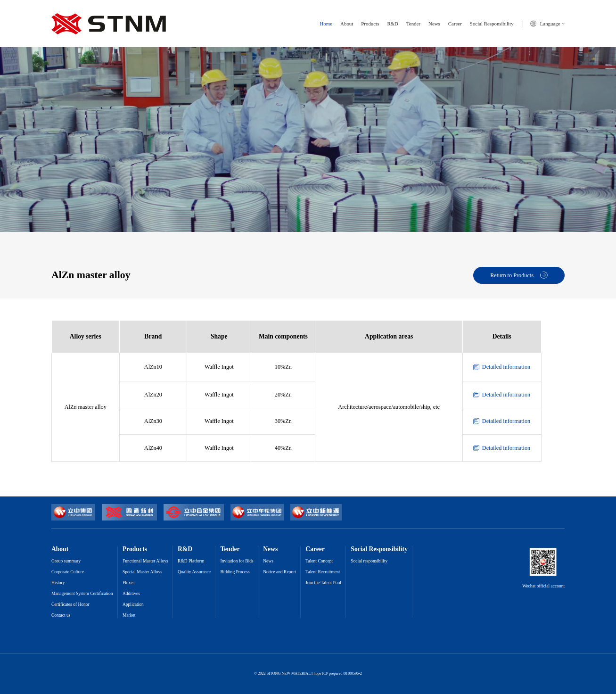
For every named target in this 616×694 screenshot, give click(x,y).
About (347, 24)
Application (133, 605)
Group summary (66, 561)
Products (370, 24)
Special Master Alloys (142, 572)
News (434, 24)
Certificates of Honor (70, 605)
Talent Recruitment (323, 572)
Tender (413, 24)
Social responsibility (369, 561)
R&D (393, 24)
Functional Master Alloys (145, 561)
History (58, 583)
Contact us (61, 616)
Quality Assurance (194, 572)
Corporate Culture (68, 572)
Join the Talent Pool (323, 583)
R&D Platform (191, 561)
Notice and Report (279, 572)
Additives (131, 594)
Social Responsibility (492, 24)
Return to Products (519, 275)
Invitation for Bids (237, 561)
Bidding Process (235, 572)
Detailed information (502, 367)
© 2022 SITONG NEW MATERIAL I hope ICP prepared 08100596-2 (308, 674)
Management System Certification (82, 594)
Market (129, 616)
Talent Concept (319, 561)
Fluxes (128, 583)
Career (455, 24)
